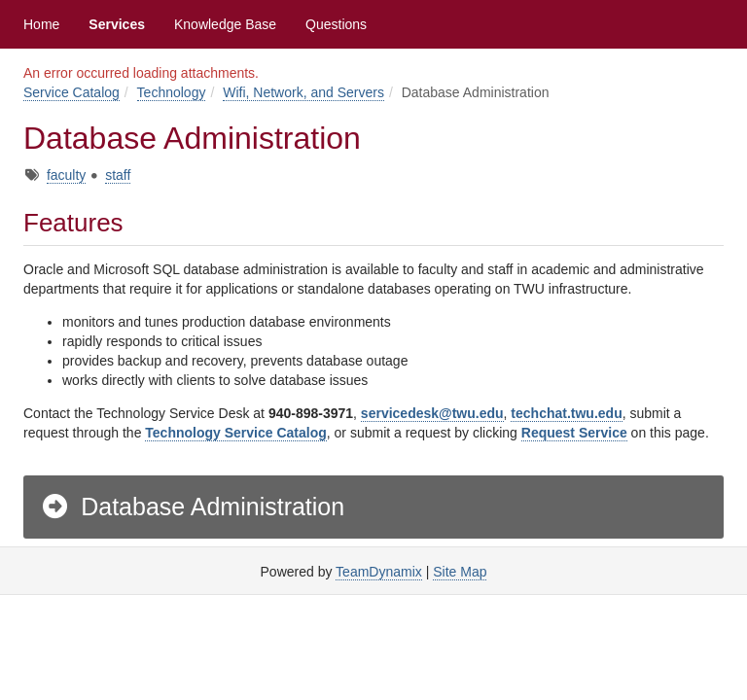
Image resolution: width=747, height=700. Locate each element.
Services (117, 24)
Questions (336, 24)
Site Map (460, 572)
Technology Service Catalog (235, 433)
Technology (172, 92)
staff (118, 175)
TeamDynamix (379, 572)
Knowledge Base (225, 24)
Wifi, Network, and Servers (303, 92)
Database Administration (192, 507)
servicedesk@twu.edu (432, 413)
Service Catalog (71, 92)
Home (41, 24)
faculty (66, 175)
